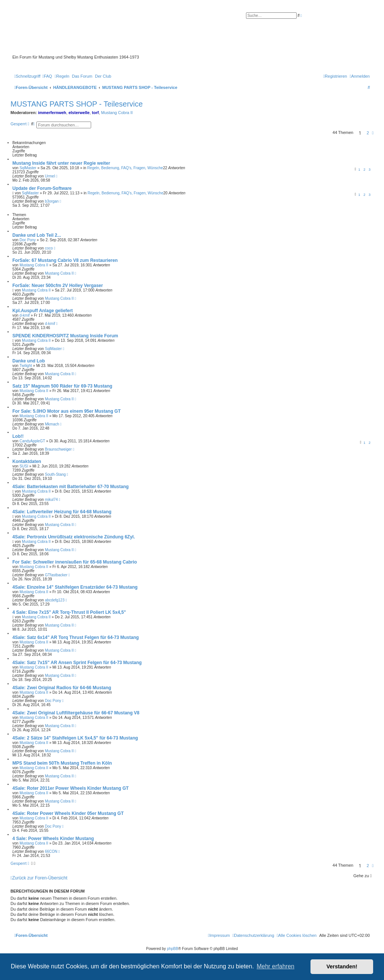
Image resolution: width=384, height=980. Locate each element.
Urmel (50, 176)
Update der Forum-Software (42, 188)
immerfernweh (52, 113)
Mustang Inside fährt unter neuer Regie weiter (61, 163)
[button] (373, 133)
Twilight (26, 366)
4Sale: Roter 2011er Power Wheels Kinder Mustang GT (70, 788)
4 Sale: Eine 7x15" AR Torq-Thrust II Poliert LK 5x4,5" (69, 612)
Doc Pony (28, 240)
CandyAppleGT (32, 441)
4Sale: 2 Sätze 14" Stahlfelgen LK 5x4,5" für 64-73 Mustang (75, 738)
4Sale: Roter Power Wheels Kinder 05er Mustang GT (68, 813)
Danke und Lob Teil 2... (37, 235)
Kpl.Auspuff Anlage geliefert (43, 311)
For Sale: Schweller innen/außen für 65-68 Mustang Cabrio (75, 562)
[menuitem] (47, 76)
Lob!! (18, 436)
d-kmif (25, 315)
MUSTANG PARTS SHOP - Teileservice (77, 104)
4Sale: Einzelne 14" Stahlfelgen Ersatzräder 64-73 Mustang (75, 587)
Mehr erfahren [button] (275, 966)
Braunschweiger (58, 449)
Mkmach (52, 424)
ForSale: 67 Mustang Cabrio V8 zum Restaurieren (65, 260)
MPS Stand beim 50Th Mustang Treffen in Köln (62, 763)
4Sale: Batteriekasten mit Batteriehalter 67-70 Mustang (70, 487)
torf (95, 113)
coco (49, 248)
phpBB (172, 949)
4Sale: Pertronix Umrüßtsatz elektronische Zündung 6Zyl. (74, 537)
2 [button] (368, 133)
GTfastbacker (56, 575)
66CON (51, 851)
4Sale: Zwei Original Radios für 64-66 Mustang (62, 688)
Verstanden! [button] (342, 966)
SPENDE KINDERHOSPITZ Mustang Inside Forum (65, 336)
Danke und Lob (29, 361)
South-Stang (55, 474)
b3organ (52, 201)
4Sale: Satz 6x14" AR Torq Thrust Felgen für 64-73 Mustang (76, 637)
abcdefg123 (55, 600)
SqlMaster (28, 168)
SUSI (24, 466)
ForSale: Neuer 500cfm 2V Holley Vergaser (58, 286)
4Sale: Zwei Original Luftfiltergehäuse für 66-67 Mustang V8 (76, 713)
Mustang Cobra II (117, 113)
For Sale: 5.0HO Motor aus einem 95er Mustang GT (67, 411)
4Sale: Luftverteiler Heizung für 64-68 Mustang (62, 512)
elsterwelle (79, 113)
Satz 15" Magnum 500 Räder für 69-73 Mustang (62, 386)
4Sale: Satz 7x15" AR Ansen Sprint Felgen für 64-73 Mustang (77, 663)
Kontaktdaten (27, 461)
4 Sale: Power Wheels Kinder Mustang (53, 839)
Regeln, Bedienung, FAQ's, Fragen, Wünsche (125, 168)
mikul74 (51, 500)
